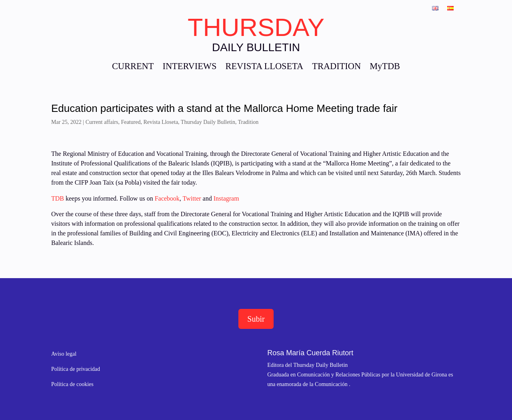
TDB (58, 198)
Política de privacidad (76, 369)
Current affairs (102, 122)
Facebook (166, 198)
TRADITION (336, 67)
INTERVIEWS (189, 67)
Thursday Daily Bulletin (208, 122)
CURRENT (133, 67)
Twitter (193, 198)
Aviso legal (64, 354)
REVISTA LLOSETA (264, 67)
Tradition (248, 122)
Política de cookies (72, 384)
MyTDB (385, 67)
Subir (256, 319)
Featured (131, 122)
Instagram (226, 198)
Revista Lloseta (161, 122)
